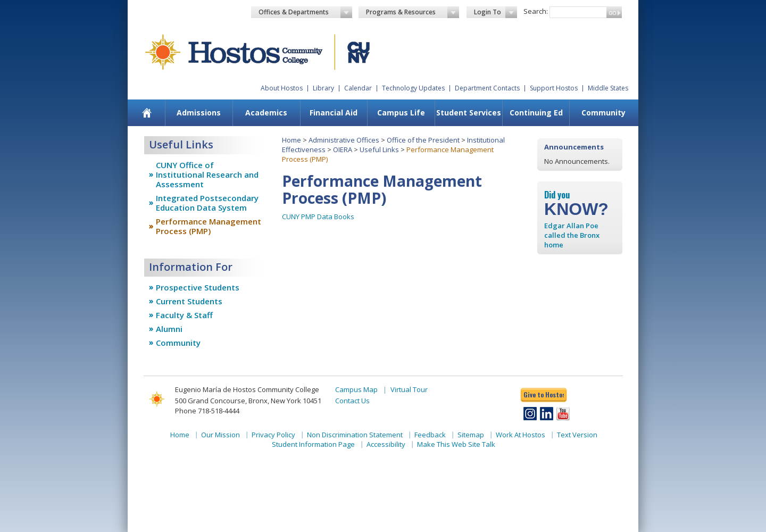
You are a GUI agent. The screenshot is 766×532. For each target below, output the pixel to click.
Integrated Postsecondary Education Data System (207, 203)
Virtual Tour (409, 389)
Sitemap (471, 435)
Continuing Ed (536, 113)
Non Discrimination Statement (355, 435)
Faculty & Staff (184, 315)
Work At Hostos (521, 435)
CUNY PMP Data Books (318, 217)
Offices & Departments (305, 12)
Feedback (430, 435)
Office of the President (423, 140)
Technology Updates (413, 88)
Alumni (169, 329)
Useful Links (379, 149)
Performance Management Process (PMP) (209, 226)
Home (292, 140)
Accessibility (386, 444)
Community (603, 113)
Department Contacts (487, 88)
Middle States (608, 88)
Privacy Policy (273, 435)
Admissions (199, 113)
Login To (496, 12)
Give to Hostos (544, 394)
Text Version (577, 435)
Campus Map (356, 389)
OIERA (343, 149)
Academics (266, 113)
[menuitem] (147, 113)
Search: (536, 11)
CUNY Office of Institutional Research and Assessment (207, 174)
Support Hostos (554, 88)
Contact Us (352, 401)
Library (323, 88)
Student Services (469, 113)
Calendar (358, 88)
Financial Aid (334, 113)
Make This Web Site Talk (456, 444)
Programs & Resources (413, 12)
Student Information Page (313, 444)
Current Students (189, 301)
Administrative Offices (344, 140)
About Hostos (282, 88)
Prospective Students (198, 287)
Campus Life (401, 113)
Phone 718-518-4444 (207, 411)
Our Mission (220, 435)
